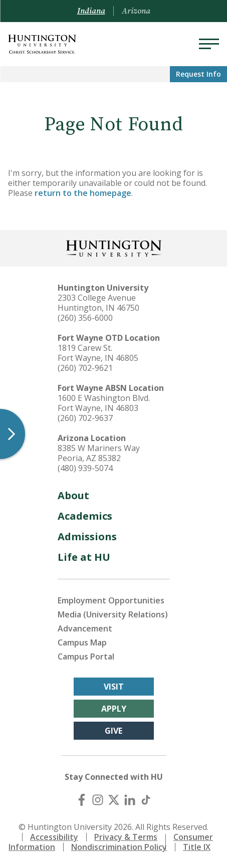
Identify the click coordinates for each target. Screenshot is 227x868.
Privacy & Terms (126, 837)
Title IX (197, 847)
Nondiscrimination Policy (119, 847)
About (73, 495)
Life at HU (84, 557)
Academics (85, 516)
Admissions (87, 536)
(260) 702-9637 (85, 418)
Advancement (85, 628)
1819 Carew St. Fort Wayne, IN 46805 (98, 353)
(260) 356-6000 (85, 318)
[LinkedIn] (130, 800)
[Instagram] (98, 800)
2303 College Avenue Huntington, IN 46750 (98, 303)
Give (113, 731)
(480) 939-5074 (85, 468)
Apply (114, 709)
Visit (114, 687)
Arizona (136, 11)
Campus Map (82, 642)
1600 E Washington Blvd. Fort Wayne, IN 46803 (104, 403)
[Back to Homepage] (114, 247)
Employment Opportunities (111, 600)
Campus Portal (86, 657)
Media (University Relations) (113, 614)
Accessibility (54, 837)
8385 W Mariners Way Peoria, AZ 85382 (99, 453)
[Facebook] (82, 800)
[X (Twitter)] (114, 800)
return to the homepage (83, 193)
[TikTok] (146, 800)
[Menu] (209, 44)
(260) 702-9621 (85, 368)
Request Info (198, 74)
